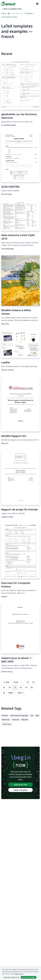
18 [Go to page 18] (21, 687)
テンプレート (17, 13)
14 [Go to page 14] (33, 682)
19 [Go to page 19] (26, 687)
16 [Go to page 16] (10, 687)
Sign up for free (21, 785)
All (9, 13)
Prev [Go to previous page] (16, 682)
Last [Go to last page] (21, 693)
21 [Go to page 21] (4, 693)
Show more (7, 724)
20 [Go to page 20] (32, 687)
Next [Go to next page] (11, 693)
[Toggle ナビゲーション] (37, 4)
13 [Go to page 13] (28, 682)
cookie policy (18, 974)
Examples (29, 13)
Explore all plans (21, 790)
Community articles (9, 17)
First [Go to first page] (6, 682)
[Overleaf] (8, 4)
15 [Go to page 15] (4, 687)
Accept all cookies (29, 977)
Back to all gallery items (12, 9)
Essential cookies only (11, 977)
